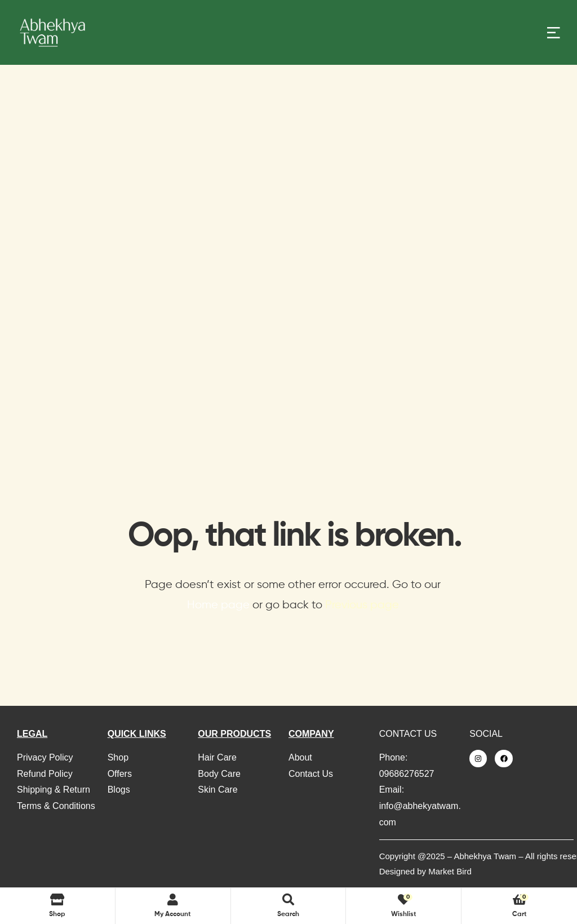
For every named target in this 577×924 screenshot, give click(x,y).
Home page (218, 605)
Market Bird (450, 871)
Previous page (362, 605)
